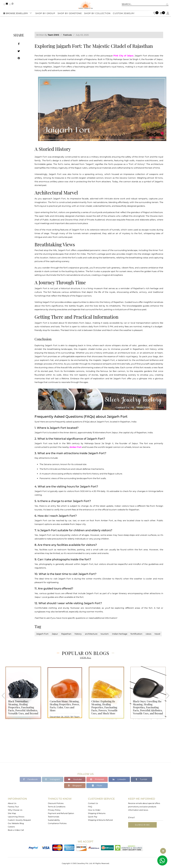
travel (157, 634)
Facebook (30, 779)
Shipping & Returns (97, 813)
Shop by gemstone (70, 14)
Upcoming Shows (16, 817)
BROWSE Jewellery (16, 14)
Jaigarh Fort (42, 634)
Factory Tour (13, 807)
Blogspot (75, 785)
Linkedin (119, 779)
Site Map (12, 813)
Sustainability (54, 820)
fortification (136, 634)
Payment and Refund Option (61, 813)
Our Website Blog (16, 823)
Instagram (53, 779)
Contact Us (93, 803)
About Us (12, 803)
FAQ (90, 807)
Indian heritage (120, 634)
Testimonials (54, 817)
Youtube (75, 779)
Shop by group (45, 14)
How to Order (94, 810)
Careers (11, 827)
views (148, 634)
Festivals (67, 35)
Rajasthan (66, 634)
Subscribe (142, 825)
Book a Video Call (16, 830)
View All (86, 658)
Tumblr (142, 779)
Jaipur (55, 634)
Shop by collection (97, 14)
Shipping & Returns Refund (100, 820)
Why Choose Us (15, 810)
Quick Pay (93, 817)
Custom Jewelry (124, 14)
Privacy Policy (54, 810)
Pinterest (97, 779)
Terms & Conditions (57, 807)
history (78, 634)
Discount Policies (56, 803)
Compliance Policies (57, 823)
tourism (105, 634)
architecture (91, 634)
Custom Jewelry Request (19, 820)
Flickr (97, 785)
